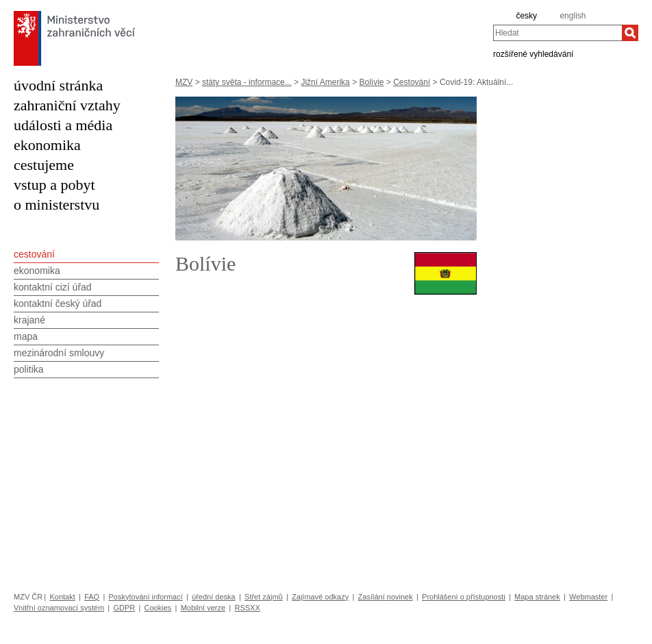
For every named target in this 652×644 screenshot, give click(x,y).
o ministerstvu (57, 205)
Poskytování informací (146, 597)
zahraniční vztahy (67, 105)
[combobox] (557, 33)
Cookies (158, 608)
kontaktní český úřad (58, 304)
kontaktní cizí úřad (53, 287)
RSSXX (247, 608)
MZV (184, 82)
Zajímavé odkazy (320, 597)
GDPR (124, 608)
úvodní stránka (58, 85)
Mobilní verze (203, 608)
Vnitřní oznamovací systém (59, 608)
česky (526, 16)
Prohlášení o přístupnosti (464, 597)
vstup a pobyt (54, 185)
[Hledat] (630, 33)
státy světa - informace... (247, 82)
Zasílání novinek (386, 597)
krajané (29, 320)
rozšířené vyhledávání (533, 53)
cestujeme (44, 165)
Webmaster (588, 597)
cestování (34, 254)
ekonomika (47, 145)
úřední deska (214, 597)
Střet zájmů (264, 597)
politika (29, 369)
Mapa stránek (537, 597)
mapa (26, 336)
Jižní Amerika (325, 82)
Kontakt (62, 597)
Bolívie (371, 82)
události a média (63, 125)
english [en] (573, 16)
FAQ (92, 597)
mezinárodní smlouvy (59, 353)
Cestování (412, 82)
